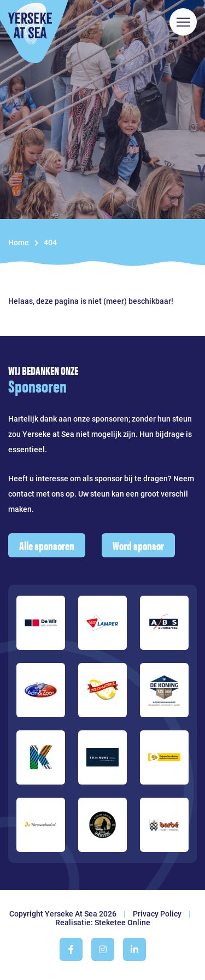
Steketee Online (122, 923)
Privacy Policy (157, 914)
